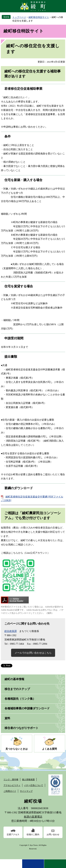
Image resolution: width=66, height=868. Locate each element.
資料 (7, 718)
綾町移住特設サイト (39, 17)
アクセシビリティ (12, 785)
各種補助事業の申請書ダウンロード (27, 708)
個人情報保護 (28, 780)
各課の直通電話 (33, 817)
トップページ (19, 17)
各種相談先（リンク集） (20, 699)
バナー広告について (34, 785)
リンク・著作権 (11, 780)
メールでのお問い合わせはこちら (33, 653)
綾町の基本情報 (14, 679)
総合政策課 (11, 631)
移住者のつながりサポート (21, 728)
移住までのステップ (17, 689)
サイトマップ (26, 791)
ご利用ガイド (10, 791)
